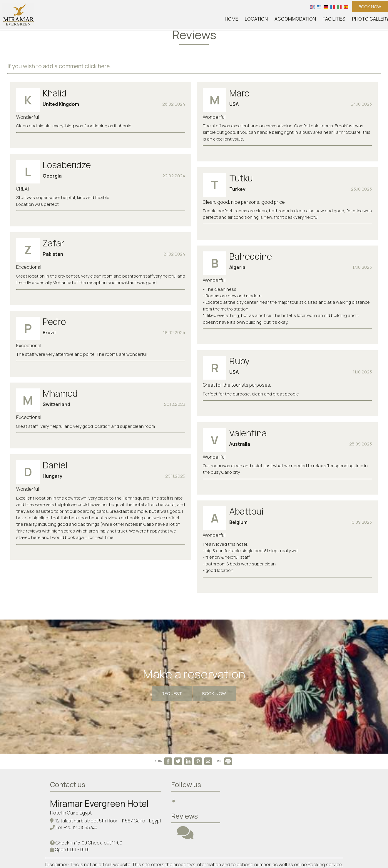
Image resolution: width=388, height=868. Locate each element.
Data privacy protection (273, 824)
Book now (367, 7)
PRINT (224, 692)
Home (241, 20)
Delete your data (194, 831)
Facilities (339, 20)
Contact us (69, 718)
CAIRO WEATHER (295, 734)
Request (166, 606)
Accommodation (302, 20)
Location (265, 20)
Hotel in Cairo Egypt (72, 747)
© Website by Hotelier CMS (361, 843)
